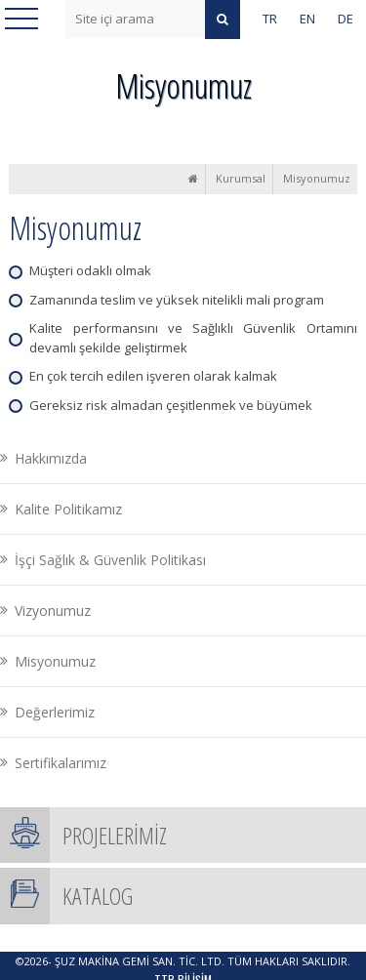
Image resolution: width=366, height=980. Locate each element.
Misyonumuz (317, 178)
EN (307, 19)
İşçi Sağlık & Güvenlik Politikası (110, 560)
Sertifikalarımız (61, 763)
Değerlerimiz (55, 712)
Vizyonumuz (53, 611)
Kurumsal (241, 178)
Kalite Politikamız (68, 509)
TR (270, 19)
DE (346, 19)
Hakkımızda (51, 458)
